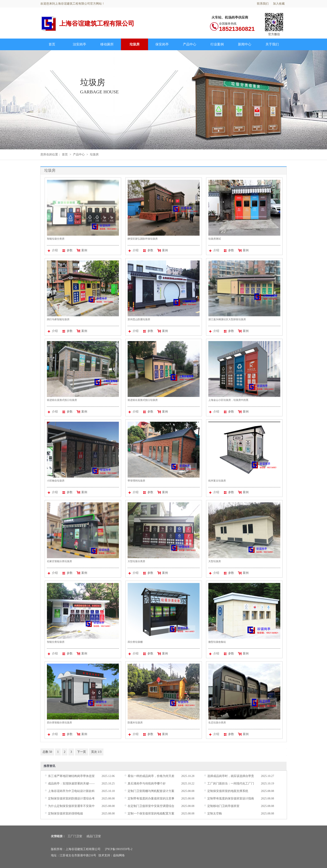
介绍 (53, 250)
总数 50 (47, 752)
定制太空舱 (215, 814)
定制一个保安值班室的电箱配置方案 (151, 814)
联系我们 (263, 4)
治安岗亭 (79, 44)
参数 (68, 250)
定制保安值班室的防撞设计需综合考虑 (71, 799)
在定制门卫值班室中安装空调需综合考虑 (151, 806)
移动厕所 (107, 44)
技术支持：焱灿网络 (112, 855)
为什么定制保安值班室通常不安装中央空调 (71, 806)
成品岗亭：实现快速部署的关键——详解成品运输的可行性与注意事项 (71, 784)
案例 (82, 250)
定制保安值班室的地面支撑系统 (228, 791)
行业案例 (217, 44)
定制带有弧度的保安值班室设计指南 (231, 799)
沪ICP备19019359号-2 (119, 849)
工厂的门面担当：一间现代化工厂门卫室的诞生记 (231, 784)
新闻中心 (245, 44)
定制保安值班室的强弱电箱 (65, 814)
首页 (52, 44)
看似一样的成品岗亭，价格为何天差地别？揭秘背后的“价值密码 (151, 776)
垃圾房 (135, 44)
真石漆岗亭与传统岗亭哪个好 (147, 784)
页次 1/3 (96, 752)
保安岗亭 (162, 44)
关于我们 (272, 44)
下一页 (82, 752)
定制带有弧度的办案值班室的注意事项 (151, 799)
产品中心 (190, 44)
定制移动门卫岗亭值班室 (223, 806)
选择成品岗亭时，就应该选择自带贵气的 (231, 776)
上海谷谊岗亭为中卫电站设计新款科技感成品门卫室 (71, 791)
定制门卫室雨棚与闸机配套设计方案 (151, 791)
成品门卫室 (94, 836)
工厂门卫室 (75, 836)
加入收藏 (279, 4)
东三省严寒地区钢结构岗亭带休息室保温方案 (71, 776)
